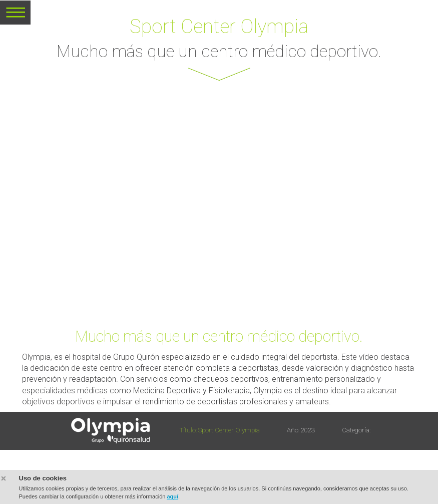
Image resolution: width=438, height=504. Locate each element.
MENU (15, 16)
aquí (172, 496)
